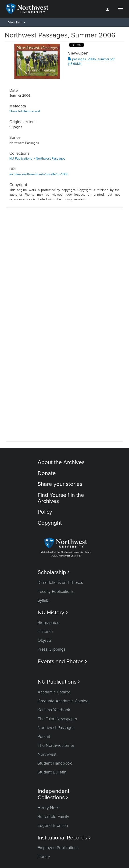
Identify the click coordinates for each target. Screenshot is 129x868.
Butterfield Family (53, 817)
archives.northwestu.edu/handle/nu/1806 (39, 174)
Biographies (48, 623)
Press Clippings (52, 649)
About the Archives (61, 462)
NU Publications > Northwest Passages (37, 159)
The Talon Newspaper (57, 719)
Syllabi (43, 600)
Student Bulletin (52, 772)
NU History (53, 613)
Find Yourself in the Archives (61, 498)
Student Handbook (55, 763)
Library (44, 857)
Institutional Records (64, 838)
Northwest (47, 754)
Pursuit (44, 736)
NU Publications (59, 682)
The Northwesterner (56, 745)
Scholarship (54, 572)
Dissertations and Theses (60, 582)
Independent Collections (54, 794)
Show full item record (25, 111)
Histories (46, 631)
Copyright (50, 523)
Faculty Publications (56, 591)
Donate (47, 473)
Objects (45, 640)
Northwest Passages (56, 728)
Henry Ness (48, 808)
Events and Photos (62, 661)
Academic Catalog (54, 692)
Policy (45, 512)
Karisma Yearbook (54, 710)
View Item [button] (17, 22)
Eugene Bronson (53, 825)
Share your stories (60, 484)
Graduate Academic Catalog (63, 701)
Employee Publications (58, 848)
